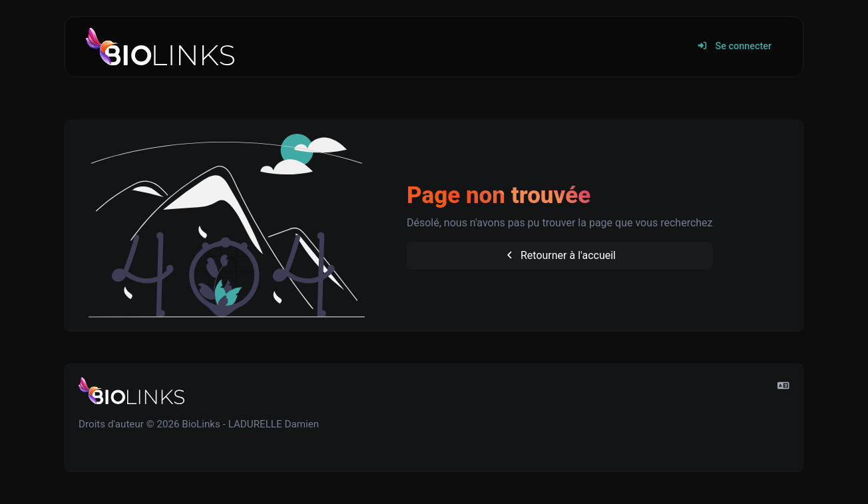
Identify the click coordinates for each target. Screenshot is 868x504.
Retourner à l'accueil (560, 255)
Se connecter (734, 46)
